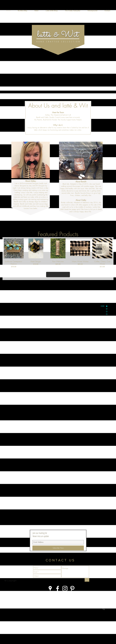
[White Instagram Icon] (65, 589)
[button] (52, 11)
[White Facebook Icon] (58, 589)
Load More (58, 274)
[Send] (87, 580)
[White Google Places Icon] (50, 589)
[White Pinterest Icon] (72, 589)
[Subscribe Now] (58, 548)
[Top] (104, 609)
